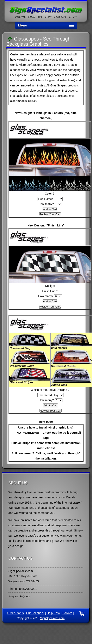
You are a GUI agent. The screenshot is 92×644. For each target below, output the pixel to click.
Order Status (15, 613)
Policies (67, 613)
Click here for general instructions (53, 80)
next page (46, 422)
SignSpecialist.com (52, 618)
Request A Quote (19, 596)
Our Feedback (35, 613)
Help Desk (53, 613)
